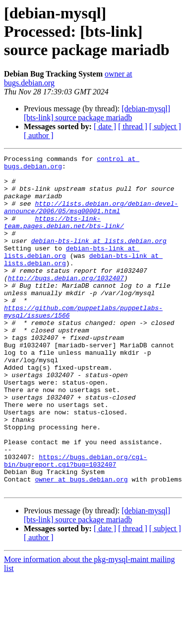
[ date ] (105, 126)
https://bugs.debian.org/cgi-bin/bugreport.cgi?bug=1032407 (76, 522)
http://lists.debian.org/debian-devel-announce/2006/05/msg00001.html (91, 218)
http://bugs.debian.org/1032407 (66, 303)
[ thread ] (133, 126)
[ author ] (39, 135)
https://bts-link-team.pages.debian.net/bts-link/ (64, 236)
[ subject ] (165, 126)
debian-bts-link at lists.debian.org (99, 258)
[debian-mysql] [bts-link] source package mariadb (97, 113)
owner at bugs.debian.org (81, 545)
